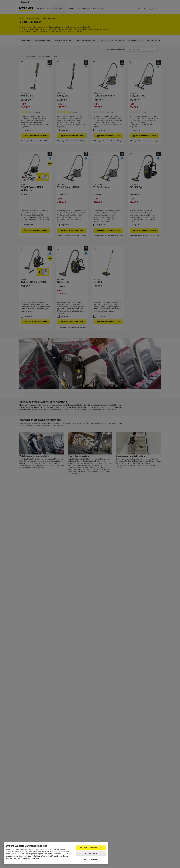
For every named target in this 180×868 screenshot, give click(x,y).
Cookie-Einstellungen (91, 859)
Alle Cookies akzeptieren (91, 847)
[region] (56, 853)
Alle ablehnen (91, 853)
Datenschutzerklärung (22, 858)
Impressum (35, 858)
